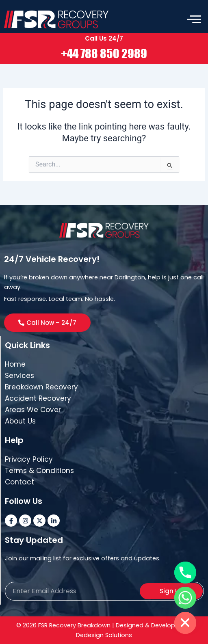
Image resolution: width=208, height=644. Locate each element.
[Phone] (185, 573)
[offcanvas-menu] (194, 19)
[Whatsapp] (185, 598)
